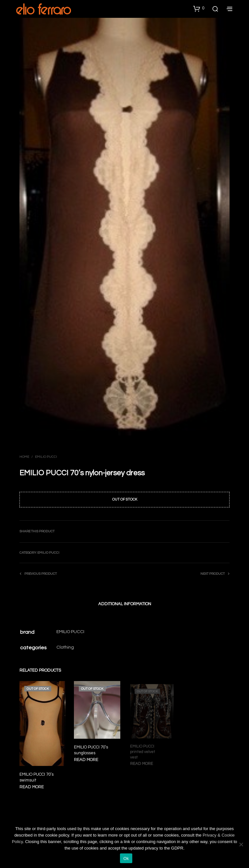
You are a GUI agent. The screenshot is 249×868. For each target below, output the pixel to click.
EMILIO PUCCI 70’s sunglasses (91, 748)
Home (24, 457)
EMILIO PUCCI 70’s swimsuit (36, 777)
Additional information (125, 604)
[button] (199, 8)
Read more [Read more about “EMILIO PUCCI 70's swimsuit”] (32, 787)
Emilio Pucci (46, 457)
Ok (126, 858)
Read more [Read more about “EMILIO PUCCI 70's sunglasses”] (87, 758)
